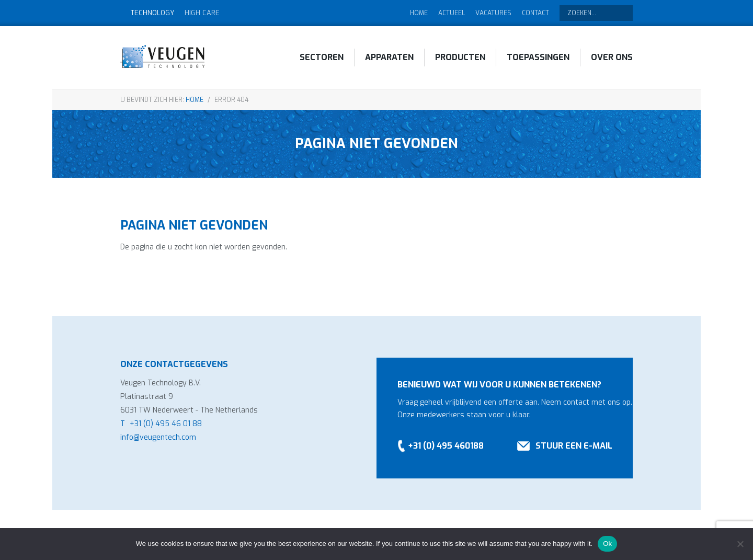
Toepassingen (538, 57)
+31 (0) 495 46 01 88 (166, 424)
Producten (460, 57)
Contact (535, 13)
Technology (152, 13)
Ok (607, 544)
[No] (740, 544)
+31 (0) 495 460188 (446, 446)
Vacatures (493, 13)
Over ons (612, 57)
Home (419, 13)
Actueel (452, 13)
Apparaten (389, 57)
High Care (202, 13)
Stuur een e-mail (574, 446)
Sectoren (322, 57)
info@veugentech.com (158, 437)
